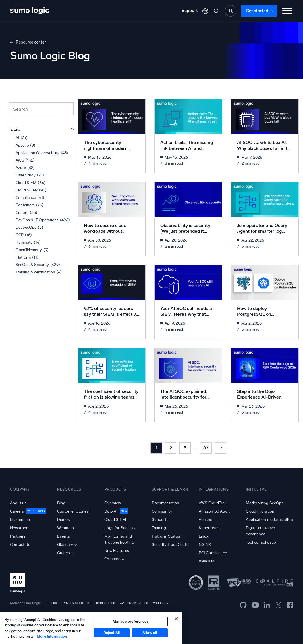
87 (206, 448)
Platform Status (166, 536)
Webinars (65, 528)
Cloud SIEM (115, 520)
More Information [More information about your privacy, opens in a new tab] (52, 636)
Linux (204, 536)
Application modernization (269, 520)
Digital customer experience (261, 531)
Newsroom (20, 528)
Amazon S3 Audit (214, 511)
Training (159, 528)
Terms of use (105, 603)
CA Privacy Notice (134, 603)
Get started (257, 11)
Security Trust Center (171, 545)
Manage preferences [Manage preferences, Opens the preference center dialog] (131, 621)
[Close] (176, 619)
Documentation (166, 503)
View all (205, 561)
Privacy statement (77, 603)
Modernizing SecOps (265, 503)
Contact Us (20, 545)
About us (18, 503)
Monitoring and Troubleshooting (119, 539)
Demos (63, 520)
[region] (91, 628)
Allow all (150, 633)
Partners (18, 536)
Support (190, 11)
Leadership (20, 520)
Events (63, 536)
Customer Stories (73, 511)
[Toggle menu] (287, 11)
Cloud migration (260, 511)
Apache (205, 520)
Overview (113, 503)
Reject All (112, 633)
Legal (54, 603)
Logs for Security (120, 528)
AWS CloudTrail (213, 503)
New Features (117, 551)
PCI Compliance (213, 553)
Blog (61, 503)
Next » (220, 448)
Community (162, 511)
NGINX (205, 545)
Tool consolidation (262, 542)
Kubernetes (209, 528)
